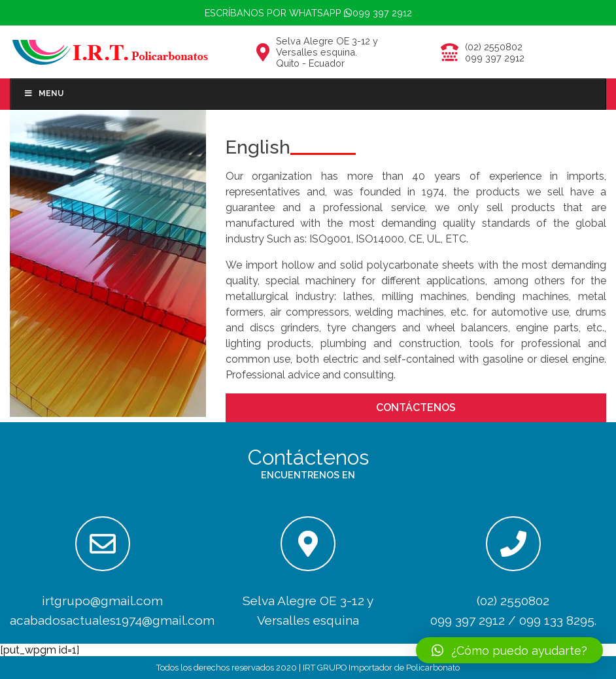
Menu (43, 93)
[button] (509, 650)
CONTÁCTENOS (416, 407)
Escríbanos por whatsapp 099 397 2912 (308, 13)
